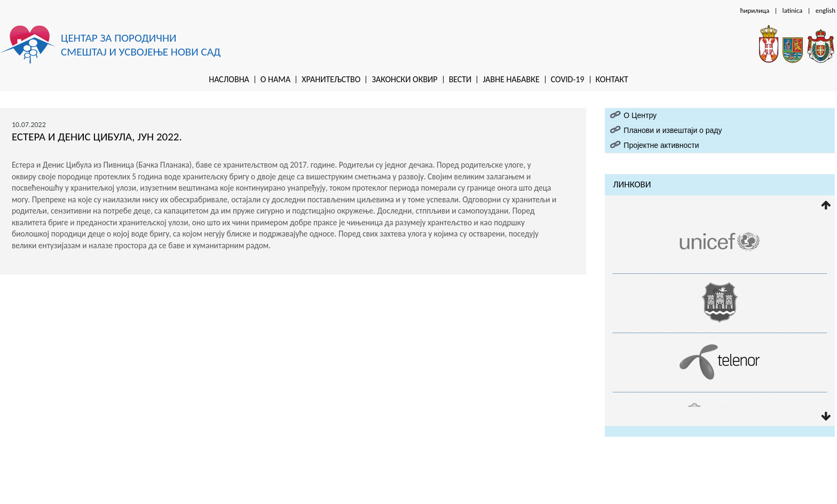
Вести (460, 80)
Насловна (229, 80)
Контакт (612, 80)
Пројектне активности (661, 145)
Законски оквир (404, 80)
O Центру (640, 115)
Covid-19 (568, 80)
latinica (793, 10)
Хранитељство (331, 80)
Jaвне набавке (511, 80)
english (826, 10)
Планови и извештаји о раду (673, 130)
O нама (275, 80)
